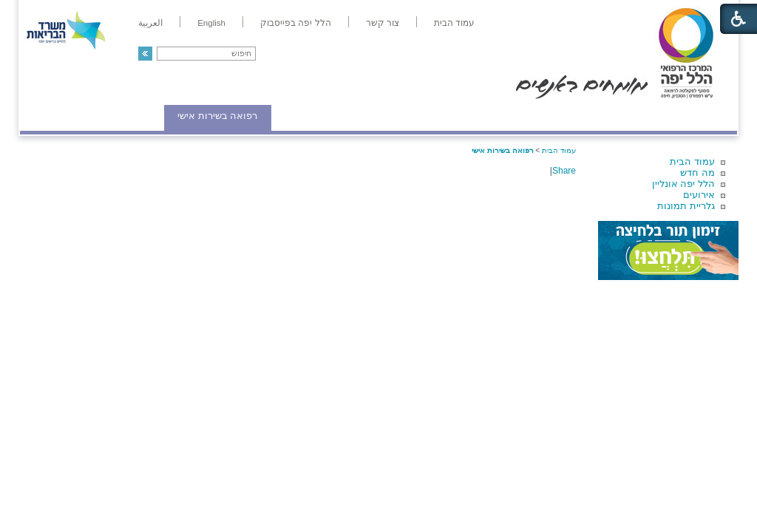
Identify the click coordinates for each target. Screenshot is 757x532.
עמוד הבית (692, 161)
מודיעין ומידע (695, 116)
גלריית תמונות (686, 206)
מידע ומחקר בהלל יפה (329, 116)
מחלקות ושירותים (605, 116)
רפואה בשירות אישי (217, 116)
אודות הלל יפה (515, 116)
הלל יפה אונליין (683, 184)
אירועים (699, 195)
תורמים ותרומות (117, 116)
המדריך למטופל (429, 116)
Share (564, 171)
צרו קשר (44, 116)
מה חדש (697, 173)
